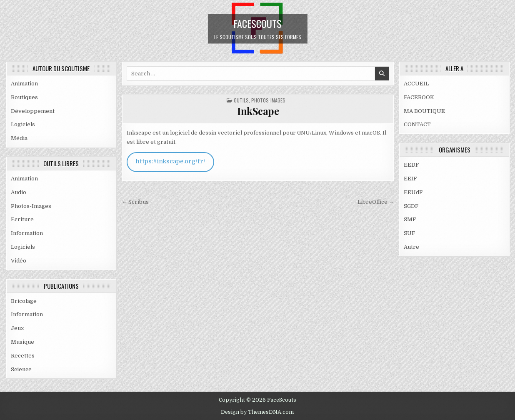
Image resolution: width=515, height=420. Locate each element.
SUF (409, 233)
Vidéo (19, 261)
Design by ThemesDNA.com (257, 412)
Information (27, 233)
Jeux (17, 328)
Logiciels (23, 124)
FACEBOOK (419, 97)
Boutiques (24, 97)
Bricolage (24, 301)
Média (19, 138)
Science (21, 369)
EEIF (410, 179)
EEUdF (413, 192)
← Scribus (135, 202)
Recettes (23, 356)
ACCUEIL (416, 84)
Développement (33, 111)
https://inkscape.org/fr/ (171, 161)
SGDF (411, 206)
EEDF (411, 165)
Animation (24, 84)
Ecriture (22, 219)
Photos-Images (31, 206)
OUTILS (241, 100)
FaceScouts (257, 23)
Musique (22, 342)
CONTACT (417, 124)
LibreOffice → (376, 202)
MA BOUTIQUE (424, 111)
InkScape (258, 111)
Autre (411, 247)
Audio (19, 192)
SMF (410, 219)
